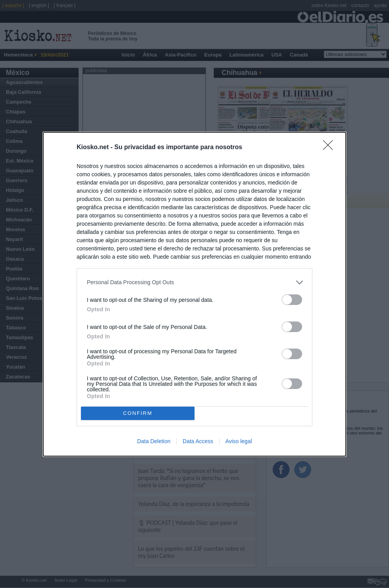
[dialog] (194, 294)
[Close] (330, 148)
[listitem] (194, 282)
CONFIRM (138, 413)
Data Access (198, 441)
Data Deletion (154, 441)
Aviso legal (239, 441)
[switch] (292, 300)
